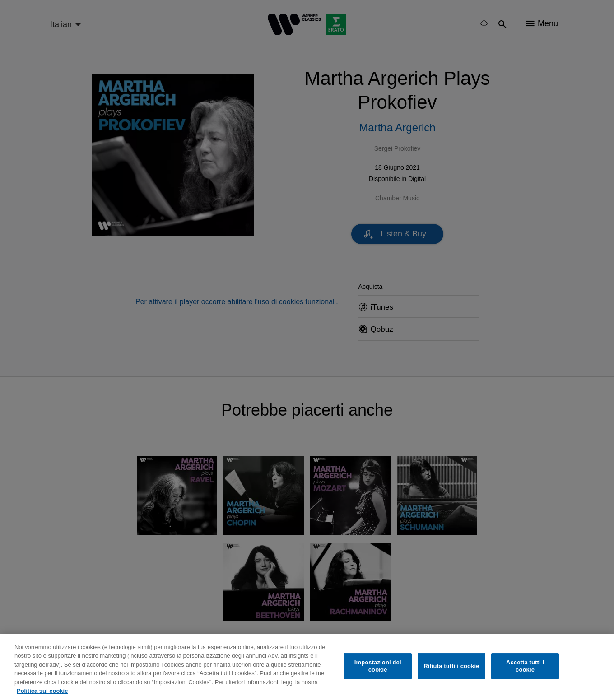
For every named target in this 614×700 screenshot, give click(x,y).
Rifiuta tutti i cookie (451, 666)
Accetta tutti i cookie (525, 666)
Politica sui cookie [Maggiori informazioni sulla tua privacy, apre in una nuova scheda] (42, 691)
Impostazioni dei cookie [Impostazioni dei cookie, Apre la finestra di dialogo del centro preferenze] (378, 666)
